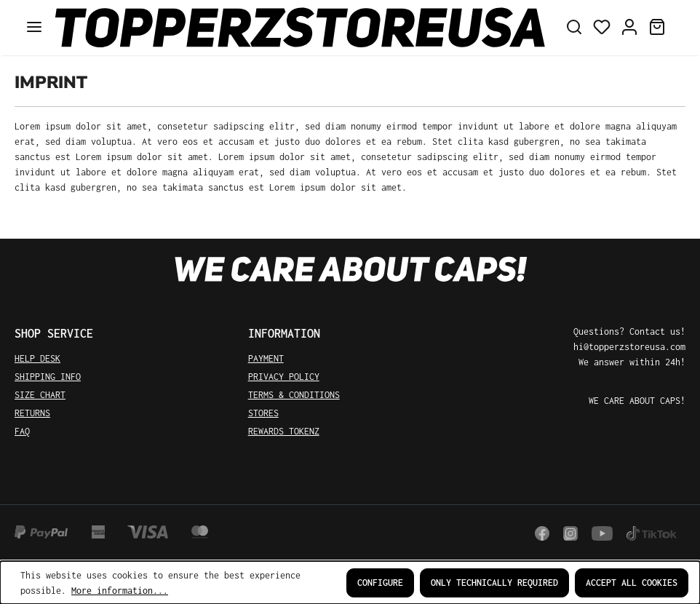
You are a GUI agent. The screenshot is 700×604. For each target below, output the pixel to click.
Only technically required (494, 583)
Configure (380, 583)
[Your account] (629, 27)
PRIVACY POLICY (284, 377)
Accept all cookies (632, 583)
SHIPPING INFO (48, 377)
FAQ (22, 431)
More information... (120, 591)
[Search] (574, 27)
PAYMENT (266, 358)
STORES (263, 413)
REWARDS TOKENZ (284, 431)
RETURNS (32, 413)
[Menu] (34, 27)
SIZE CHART (40, 395)
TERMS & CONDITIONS (294, 395)
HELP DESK (37, 358)
